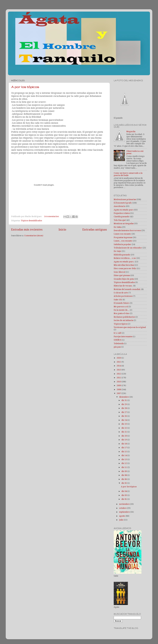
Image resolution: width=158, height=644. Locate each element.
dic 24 (124, 420)
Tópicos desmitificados (31, 221)
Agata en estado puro (124, 210)
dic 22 (124, 428)
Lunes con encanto (122, 234)
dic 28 (124, 408)
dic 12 (124, 463)
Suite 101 (118, 300)
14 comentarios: (52, 216)
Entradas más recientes (27, 230)
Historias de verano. (123, 286)
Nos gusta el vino (122, 313)
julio (122, 520)
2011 (119, 378)
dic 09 (124, 471)
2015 (119, 362)
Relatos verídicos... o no (125, 258)
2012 (119, 374)
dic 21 (124, 432)
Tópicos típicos (121, 324)
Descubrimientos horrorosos (127, 230)
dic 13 (124, 459)
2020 (119, 358)
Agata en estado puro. (124, 262)
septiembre (125, 512)
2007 (119, 393)
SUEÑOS (118, 340)
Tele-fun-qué (120, 220)
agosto (122, 516)
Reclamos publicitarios (124, 317)
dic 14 (124, 455)
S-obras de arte (121, 293)
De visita (118, 227)
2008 (119, 389)
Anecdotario (120, 206)
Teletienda (119, 343)
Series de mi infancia (123, 320)
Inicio (62, 230)
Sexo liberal (119, 272)
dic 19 (124, 440)
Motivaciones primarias (125, 199)
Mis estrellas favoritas (124, 265)
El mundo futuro (122, 303)
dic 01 (124, 499)
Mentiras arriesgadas (124, 223)
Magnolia (131, 131)
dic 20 (124, 436)
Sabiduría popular (122, 244)
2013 (119, 370)
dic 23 (124, 424)
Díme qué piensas (122, 275)
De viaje (117, 251)
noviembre (125, 504)
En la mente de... (122, 310)
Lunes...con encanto (123, 241)
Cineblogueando (122, 217)
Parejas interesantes (123, 337)
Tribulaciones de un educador (128, 248)
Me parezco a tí (121, 307)
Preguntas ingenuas (123, 237)
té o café (118, 333)
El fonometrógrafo (123, 203)
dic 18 (124, 444)
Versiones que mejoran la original (130, 327)
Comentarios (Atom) (34, 236)
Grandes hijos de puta (124, 279)
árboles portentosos (123, 296)
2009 (119, 385)
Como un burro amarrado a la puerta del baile (128, 174)
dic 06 (124, 479)
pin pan (117, 347)
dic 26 (124, 416)
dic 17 (124, 448)
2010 (119, 382)
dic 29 (124, 404)
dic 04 (124, 491)
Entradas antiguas (95, 230)
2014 (119, 366)
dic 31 (124, 400)
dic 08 (124, 475)
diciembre (124, 397)
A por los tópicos (25, 87)
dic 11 (124, 467)
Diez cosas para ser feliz (125, 268)
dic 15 (124, 452)
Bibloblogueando (122, 255)
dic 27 (124, 412)
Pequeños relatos (122, 213)
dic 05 (124, 483)
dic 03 (124, 495)
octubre (123, 508)
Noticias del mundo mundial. (127, 289)
